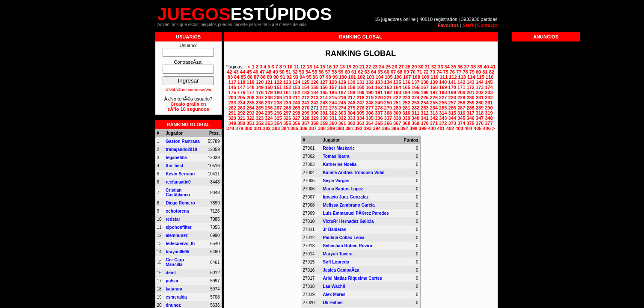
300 (315, 113)
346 (470, 118)
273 (333, 108)
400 (432, 128)
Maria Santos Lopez (343, 189)
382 (267, 128)
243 (324, 103)
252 (406, 103)
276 (360, 108)
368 (406, 123)
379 (239, 128)
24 (381, 67)
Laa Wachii (334, 286)
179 (269, 92)
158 (342, 87)
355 (287, 123)
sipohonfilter (179, 227)
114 (471, 77)
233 (232, 103)
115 (480, 77)
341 (424, 118)
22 (368, 67)
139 (434, 82)
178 (260, 92)
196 (424, 92)
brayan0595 (177, 252)
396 (395, 128)
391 (349, 128)
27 (401, 67)
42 (229, 72)
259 (470, 103)
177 (250, 92)
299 (306, 113)
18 (342, 67)
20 (355, 67)
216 (342, 98)
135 (397, 82)
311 (415, 113)
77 (459, 72)
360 (333, 123)
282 (415, 108)
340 (415, 118)
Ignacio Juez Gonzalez (346, 197)
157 (333, 87)
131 (360, 82)
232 (489, 98)
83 (230, 77)
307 (379, 113)
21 (362, 67)
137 (415, 82)
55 (315, 72)
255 (434, 103)
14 (316, 67)
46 (255, 72)
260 (480, 103)
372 (443, 123)
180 (278, 92)
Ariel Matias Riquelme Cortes (353, 278)
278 (379, 108)
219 (370, 98)
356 (296, 123)
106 (398, 77)
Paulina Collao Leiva (344, 238)
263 (241, 108)
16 (329, 67)
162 (379, 87)
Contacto (487, 25)
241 (306, 103)
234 (241, 103)
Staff (468, 25)
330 (324, 118)
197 (434, 92)
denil (171, 273)
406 (487, 128)
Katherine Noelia (340, 164)
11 (296, 67)
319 (489, 113)
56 (321, 72)
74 (439, 72)
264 (250, 108)
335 (370, 118)
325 (278, 118)
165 (406, 87)
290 (489, 108)
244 (333, 103)
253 (415, 103)
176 (241, 92)
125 (306, 82)
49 (275, 72)
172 (470, 87)
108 (416, 77)
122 (278, 82)
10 (290, 67)
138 (424, 82)
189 (360, 92)
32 (434, 67)
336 (379, 118)
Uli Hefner (333, 303)
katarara (174, 289)
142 (461, 82)
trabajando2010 (181, 150)
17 (335, 67)
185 (324, 92)
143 (470, 82)
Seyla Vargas (336, 181)
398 (413, 128)
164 (397, 87)
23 (375, 67)
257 (452, 103)
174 (489, 87)
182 (296, 92)
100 (343, 77)
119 (250, 82)
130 (351, 82)
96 (315, 77)
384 (285, 128)
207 (260, 98)
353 (269, 123)
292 (241, 113)
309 (397, 113)
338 (397, 118)
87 (256, 77)
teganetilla (176, 158)
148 (250, 87)
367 (397, 123)
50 (282, 72)
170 (452, 87)
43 (236, 72)
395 (386, 128)
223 (406, 98)
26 (395, 67)
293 (250, 113)
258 (461, 103)
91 (282, 77)
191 (379, 92)
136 (406, 82)
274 (342, 108)
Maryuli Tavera (338, 254)
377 (489, 123)
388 (322, 128)
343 (443, 118)
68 (400, 72)
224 (415, 98)
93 (296, 77)
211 (296, 98)
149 (260, 87)
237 (269, 103)
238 (278, 103)
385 (294, 128)
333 (351, 118)
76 (452, 72)
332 (342, 118)
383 (276, 128)
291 (232, 113)
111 (444, 77)
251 (397, 103)
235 (250, 103)
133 (379, 82)
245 (342, 103)
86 (250, 77)
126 (315, 82)
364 (370, 123)
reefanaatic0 (178, 182)
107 (407, 77)
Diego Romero (180, 203)
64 (374, 72)
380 (249, 128)
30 (421, 67)
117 (232, 82)
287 (461, 108)
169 (443, 87)
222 (397, 98)
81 (485, 72)
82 (492, 72)
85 (243, 77)
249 (379, 103)
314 (443, 113)
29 (414, 67)
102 (361, 77)
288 (470, 108)
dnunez (173, 305)
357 (306, 123)
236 (260, 103)
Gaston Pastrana (183, 141)
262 (232, 108)
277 (370, 108)
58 (334, 72)
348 (489, 118)
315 (452, 113)
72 (426, 72)
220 (379, 98)
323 (260, 118)
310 (406, 113)
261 (489, 103)
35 (454, 67)
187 (342, 92)
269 (296, 108)
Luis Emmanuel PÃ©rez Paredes (356, 213)
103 (370, 77)
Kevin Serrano (180, 174)
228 (452, 98)
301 (324, 113)
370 (424, 123)
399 (423, 128)
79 (472, 72)
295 (269, 113)
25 (388, 67)
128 (333, 82)
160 (360, 87)
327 (296, 118)
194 (406, 92)
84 (237, 77)
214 (324, 98)
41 (493, 67)
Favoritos (448, 25)
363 (360, 123)
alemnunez (177, 235)
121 (269, 82)
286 (452, 108)
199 (452, 92)
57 (328, 72)
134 (388, 82)
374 (461, 123)
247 (360, 103)
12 (303, 67)
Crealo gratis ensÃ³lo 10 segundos (188, 107)
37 (467, 67)
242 (315, 103)
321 (241, 118)
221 (388, 98)
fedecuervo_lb (180, 244)
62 (360, 72)
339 (406, 118)
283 (424, 108)
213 (315, 98)
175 (232, 92)
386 (303, 128)
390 (340, 128)
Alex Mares (334, 295)
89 (270, 77)
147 (241, 87)
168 (434, 87)
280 (397, 108)
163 (388, 87)
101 (352, 77)
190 (370, 92)
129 (342, 82)
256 (443, 103)
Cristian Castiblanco (178, 192)
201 (470, 92)
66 (387, 72)
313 (434, 113)
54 (308, 72)
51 (288, 72)
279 (388, 108)
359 (324, 123)
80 (478, 72)
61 (354, 72)
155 (315, 87)
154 (306, 87)
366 (388, 123)
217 (351, 98)
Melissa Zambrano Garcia (349, 205)
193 (397, 92)
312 (424, 113)
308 (388, 113)
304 (351, 113)
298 (296, 113)
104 (380, 77)
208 (269, 98)
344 (452, 118)
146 (232, 87)
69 (407, 72)
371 (434, 123)
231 (480, 98)
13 (309, 67)
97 (322, 77)
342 (434, 118)
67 (393, 72)
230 (470, 98)
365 (379, 123)
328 (306, 118)
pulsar (172, 281)
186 (333, 92)
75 (445, 72)
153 (296, 87)
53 (302, 72)
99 (335, 77)
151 (278, 87)
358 (315, 123)
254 (424, 103)
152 (287, 87)
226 (434, 98)
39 (480, 67)
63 (367, 72)
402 (450, 128)
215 (333, 98)
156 (324, 87)
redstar (173, 219)
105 (389, 77)
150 (269, 87)
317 (470, 113)
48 (269, 72)
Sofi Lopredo (336, 262)
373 (452, 123)
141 (452, 82)
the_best (174, 166)
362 (351, 123)
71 (419, 72)
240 (296, 103)
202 (480, 92)
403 (459, 128)
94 (302, 77)
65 (380, 72)
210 (287, 98)
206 (250, 98)
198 (443, 92)
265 (260, 108)
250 (388, 103)
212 (306, 98)
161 (370, 87)
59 (341, 72)
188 (351, 92)
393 (368, 128)
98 (328, 77)
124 (296, 82)
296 (278, 113)
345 (461, 118)
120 (260, 82)
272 (324, 108)
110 (434, 77)
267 (278, 108)
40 (486, 67)
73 (433, 72)
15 (323, 67)
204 (232, 98)
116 (490, 77)
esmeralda (176, 297)
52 (295, 72)
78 (465, 72)
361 (342, 123)
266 (269, 108)
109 (425, 77)
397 (404, 128)
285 (443, 108)
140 (443, 82)
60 (347, 72)
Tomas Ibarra (336, 156)
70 (413, 72)
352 (260, 123)
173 (480, 87)
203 (489, 92)
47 (262, 72)
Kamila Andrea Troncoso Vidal (354, 173)
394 (377, 128)
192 (388, 92)
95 (309, 77)
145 (489, 82)
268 (287, 108)
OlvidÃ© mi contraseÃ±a (188, 90)
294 (260, 113)
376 (480, 123)
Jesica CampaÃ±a (341, 270)
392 (359, 128)
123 (287, 82)
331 (333, 118)
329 (315, 118)
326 (287, 118)
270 (306, 108)
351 (250, 123)
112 (453, 77)
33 (440, 67)
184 (315, 92)
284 (434, 108)
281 (406, 108)
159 (351, 87)
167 (424, 87)
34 (447, 67)
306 (370, 113)
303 (342, 113)
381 (258, 128)
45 (249, 72)
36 (460, 67)
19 (349, 67)
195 (415, 92)
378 (230, 128)
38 (473, 67)
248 (370, 103)
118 (241, 82)
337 (388, 118)
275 (351, 108)
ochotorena (177, 211)
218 (360, 98)
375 (470, 123)
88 (263, 77)
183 (306, 92)
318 (480, 113)
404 (469, 128)
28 (408, 67)
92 (289, 77)
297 (287, 113)
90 (276, 77)
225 (424, 98)
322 (250, 118)
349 (232, 123)
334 (360, 118)
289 (480, 108)
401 (441, 128)
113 (462, 77)
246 (351, 103)
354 (278, 123)
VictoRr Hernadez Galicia (349, 221)
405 (478, 128)
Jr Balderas (335, 230)
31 (427, 67)
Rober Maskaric (339, 148)
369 (415, 123)
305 (360, 113)
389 (331, 128)
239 (287, 103)
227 (443, 98)
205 (241, 98)
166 (415, 87)
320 (232, 118)
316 (461, 113)
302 (333, 113)
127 (324, 82)
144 (480, 82)
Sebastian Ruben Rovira (348, 246)
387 (312, 128)
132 (370, 82)
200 (461, 92)
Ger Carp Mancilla (175, 262)
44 (243, 72)
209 (278, 98)
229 (461, 98)
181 (287, 92)
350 (241, 123)
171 (461, 87)
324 (269, 118)
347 (480, 118)
